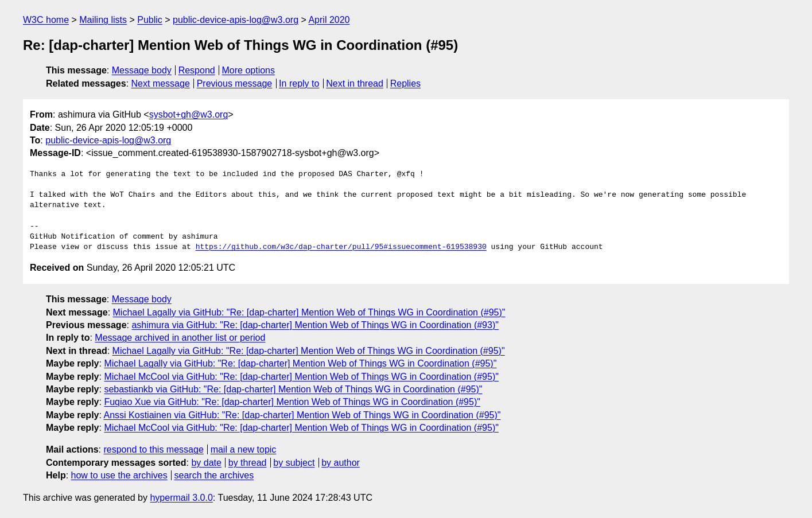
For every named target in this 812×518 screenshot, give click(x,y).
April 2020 (329, 20)
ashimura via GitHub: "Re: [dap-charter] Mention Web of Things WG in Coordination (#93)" (315, 325)
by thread (248, 463)
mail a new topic (244, 449)
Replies (405, 83)
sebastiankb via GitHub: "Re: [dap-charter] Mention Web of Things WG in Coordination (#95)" (293, 389)
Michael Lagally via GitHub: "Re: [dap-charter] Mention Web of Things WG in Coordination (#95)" (309, 312)
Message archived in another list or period (180, 338)
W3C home (46, 20)
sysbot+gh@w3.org (189, 114)
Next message (161, 83)
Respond (197, 70)
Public (150, 20)
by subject (294, 463)
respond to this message (153, 449)
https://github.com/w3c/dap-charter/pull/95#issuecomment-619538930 (341, 247)
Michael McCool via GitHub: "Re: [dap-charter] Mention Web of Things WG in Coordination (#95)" (301, 377)
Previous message (235, 83)
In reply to (299, 83)
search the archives (214, 475)
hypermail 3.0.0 (181, 498)
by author (341, 463)
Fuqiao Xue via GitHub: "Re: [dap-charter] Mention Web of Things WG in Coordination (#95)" (292, 402)
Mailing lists (103, 20)
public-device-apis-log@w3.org (236, 20)
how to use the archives (119, 475)
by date (206, 463)
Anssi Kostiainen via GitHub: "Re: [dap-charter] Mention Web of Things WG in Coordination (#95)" (302, 415)
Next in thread (355, 83)
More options (249, 70)
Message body (142, 70)
